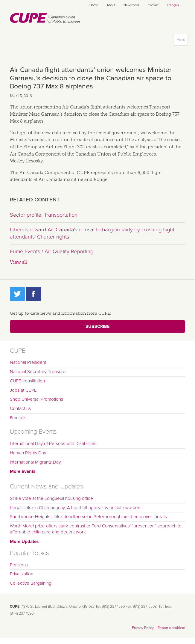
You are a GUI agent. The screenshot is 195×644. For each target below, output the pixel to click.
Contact (153, 5)
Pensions (19, 565)
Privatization (22, 574)
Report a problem (171, 628)
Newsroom (131, 5)
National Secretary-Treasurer (38, 372)
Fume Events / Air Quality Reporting (52, 251)
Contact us (20, 408)
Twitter (17, 294)
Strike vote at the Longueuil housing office (51, 498)
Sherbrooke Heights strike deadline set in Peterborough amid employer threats (88, 517)
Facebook (33, 294)
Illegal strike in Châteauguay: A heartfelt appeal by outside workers (76, 508)
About (111, 5)
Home (94, 5)
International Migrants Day (35, 462)
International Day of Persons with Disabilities (53, 444)
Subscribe (97, 326)
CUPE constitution (27, 381)
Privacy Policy (143, 628)
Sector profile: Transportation (44, 215)
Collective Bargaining (31, 583)
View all (18, 262)
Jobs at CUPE (23, 390)
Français (173, 5)
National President (28, 362)
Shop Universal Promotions (36, 399)
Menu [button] (182, 41)
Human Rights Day (28, 453)
